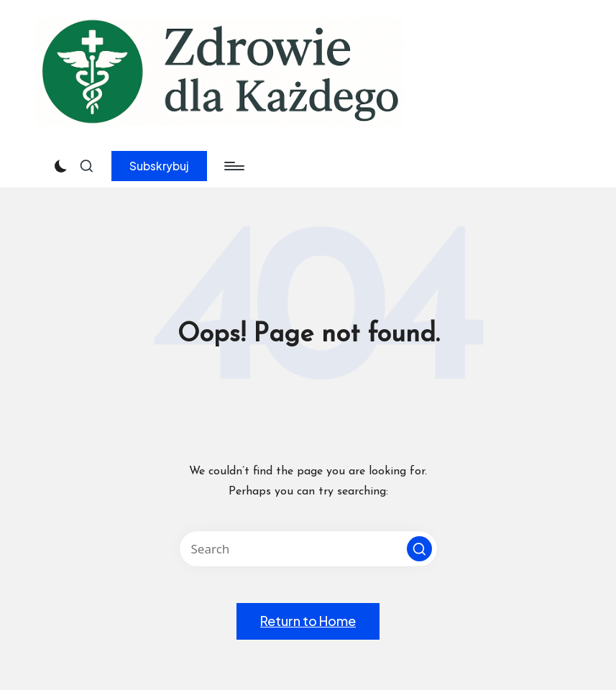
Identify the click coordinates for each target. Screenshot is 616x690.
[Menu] (233, 166)
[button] (159, 166)
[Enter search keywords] (308, 549)
